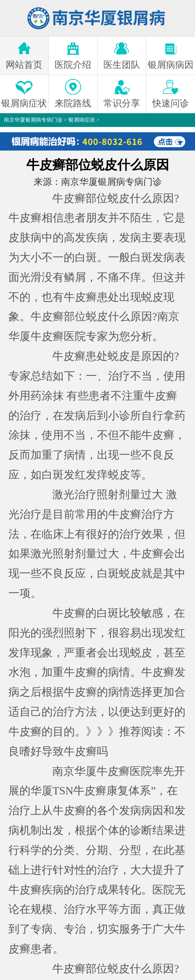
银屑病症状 (82, 120)
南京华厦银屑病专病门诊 (33, 120)
